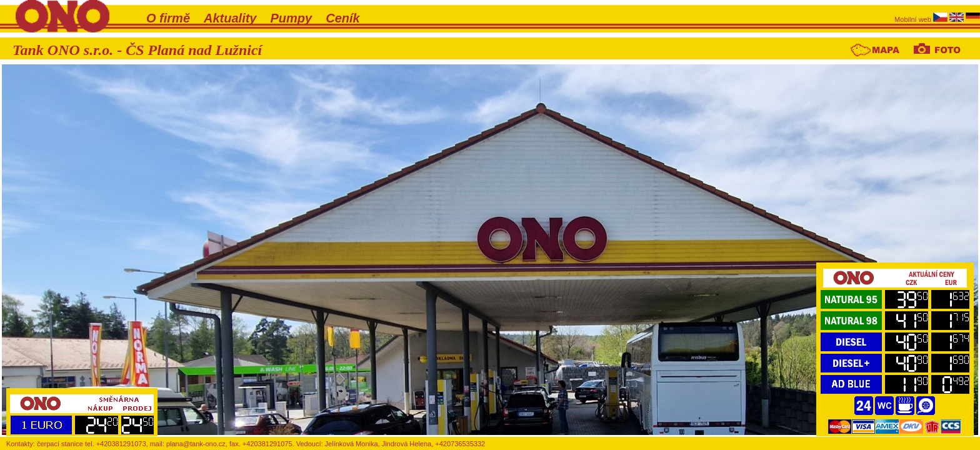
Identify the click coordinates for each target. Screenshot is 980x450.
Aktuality (230, 18)
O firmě (168, 18)
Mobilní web (914, 19)
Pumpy (292, 18)
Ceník (342, 18)
